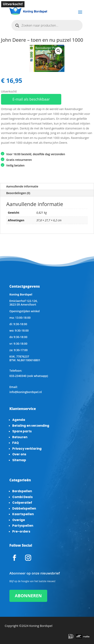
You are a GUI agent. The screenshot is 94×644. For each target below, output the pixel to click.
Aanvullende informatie (22, 186)
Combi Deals (22, 497)
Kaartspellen (23, 514)
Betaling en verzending (31, 426)
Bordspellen (22, 491)
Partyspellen (23, 526)
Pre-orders (21, 531)
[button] (58, 51)
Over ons (19, 454)
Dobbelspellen (24, 508)
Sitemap (19, 460)
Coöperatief (22, 503)
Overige (19, 520)
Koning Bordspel (41, 626)
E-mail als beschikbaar (31, 99)
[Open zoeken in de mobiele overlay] (47, 25)
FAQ (15, 443)
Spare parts (22, 431)
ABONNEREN (28, 596)
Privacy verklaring (27, 449)
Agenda (19, 420)
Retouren (20, 437)
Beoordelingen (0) (18, 193)
